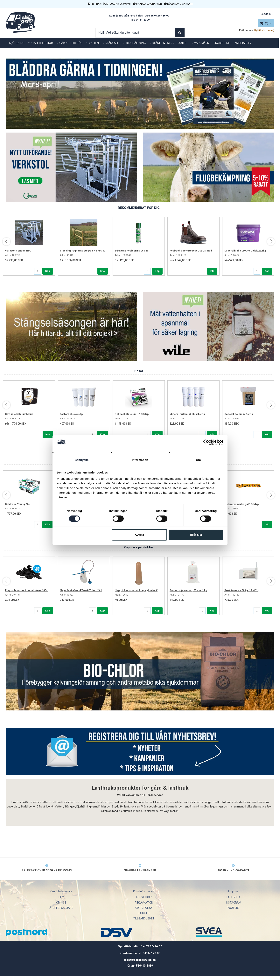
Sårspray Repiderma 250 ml (132, 251)
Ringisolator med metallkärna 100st (27, 590)
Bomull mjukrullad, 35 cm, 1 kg (188, 590)
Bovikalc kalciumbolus (19, 414)
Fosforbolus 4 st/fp (71, 414)
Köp (48, 271)
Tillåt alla (196, 535)
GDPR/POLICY (144, 908)
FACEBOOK (233, 897)
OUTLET (183, 43)
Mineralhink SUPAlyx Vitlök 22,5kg (245, 251)
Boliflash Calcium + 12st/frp (132, 414)
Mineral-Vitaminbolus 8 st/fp (187, 414)
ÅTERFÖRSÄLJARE (61, 908)
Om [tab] (198, 460)
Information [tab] (140, 460)
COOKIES (144, 913)
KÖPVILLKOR (144, 897)
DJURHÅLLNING (135, 43)
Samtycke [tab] (82, 460)
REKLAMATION (144, 903)
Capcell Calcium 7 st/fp (239, 414)
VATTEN (94, 43)
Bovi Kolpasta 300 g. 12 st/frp (242, 590)
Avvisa (139, 535)
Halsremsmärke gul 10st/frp (242, 504)
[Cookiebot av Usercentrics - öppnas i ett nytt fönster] (206, 442)
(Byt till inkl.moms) (264, 30)
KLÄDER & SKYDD (163, 43)
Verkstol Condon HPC (18, 251)
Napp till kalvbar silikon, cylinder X (136, 590)
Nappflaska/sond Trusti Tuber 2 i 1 (81, 590)
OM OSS (61, 903)
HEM (61, 897)
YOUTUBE (233, 908)
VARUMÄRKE (202, 43)
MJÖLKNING (17, 43)
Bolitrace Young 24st (18, 504)
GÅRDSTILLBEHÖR (71, 43)
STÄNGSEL (112, 43)
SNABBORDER (223, 43)
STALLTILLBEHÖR (42, 43)
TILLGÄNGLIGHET (144, 918)
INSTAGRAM (233, 903)
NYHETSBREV (243, 43)
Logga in (266, 14)
